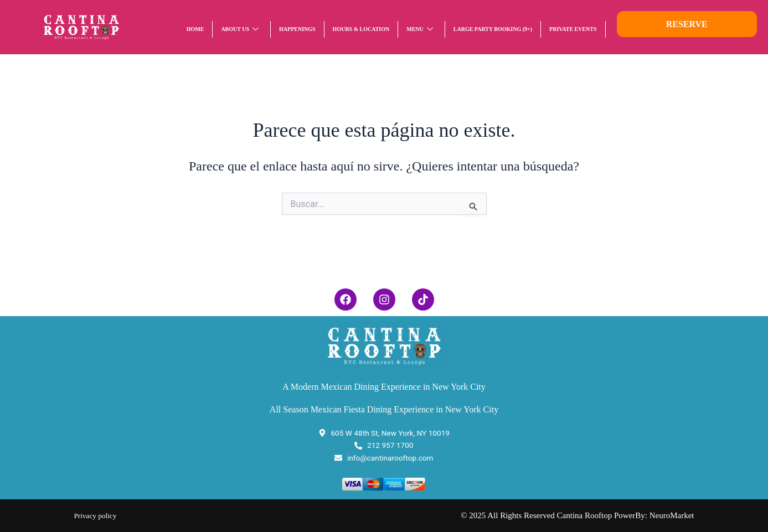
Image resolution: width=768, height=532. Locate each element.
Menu (420, 29)
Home (195, 29)
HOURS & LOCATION (361, 29)
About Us (240, 29)
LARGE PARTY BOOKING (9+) (493, 29)
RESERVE (687, 24)
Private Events (573, 29)
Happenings (297, 29)
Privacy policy (98, 515)
